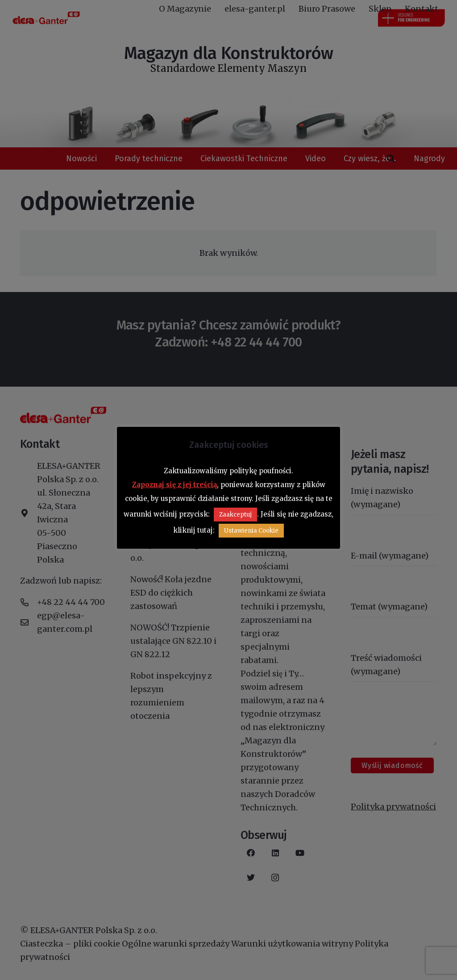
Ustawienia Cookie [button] (251, 531)
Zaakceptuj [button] (235, 515)
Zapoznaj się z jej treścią (174, 485)
